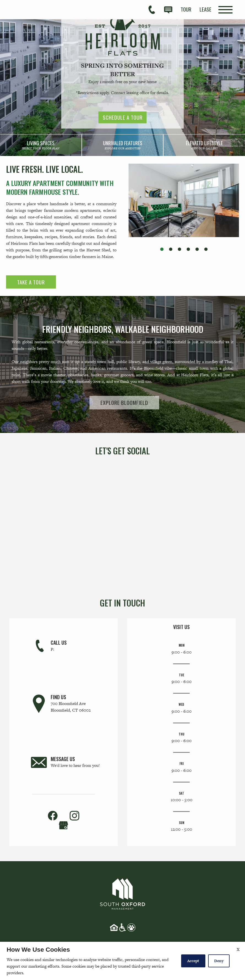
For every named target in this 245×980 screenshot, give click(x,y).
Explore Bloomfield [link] (124, 402)
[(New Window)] (63, 824)
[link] (41, 145)
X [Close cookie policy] (238, 949)
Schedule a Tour (123, 117)
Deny (219, 961)
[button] (162, 249)
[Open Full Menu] (225, 10)
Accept (193, 961)
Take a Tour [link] (31, 282)
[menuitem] (186, 9)
